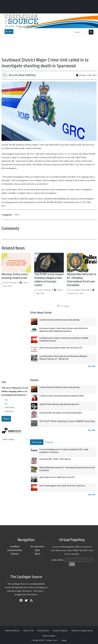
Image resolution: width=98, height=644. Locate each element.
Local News (15, 547)
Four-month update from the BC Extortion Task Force (62, 486)
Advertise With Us (12, 630)
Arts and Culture (37, 547)
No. (6, 404)
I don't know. (10, 407)
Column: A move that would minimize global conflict (62, 396)
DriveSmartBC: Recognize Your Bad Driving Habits (61, 413)
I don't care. (9, 411)
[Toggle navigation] (9, 32)
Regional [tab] (50, 442)
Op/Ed (37, 550)
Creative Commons (60, 630)
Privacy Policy (43, 630)
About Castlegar (49, 636)
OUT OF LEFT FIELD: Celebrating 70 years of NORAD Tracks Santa (67, 421)
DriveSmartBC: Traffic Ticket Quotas (55, 459)
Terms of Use (29, 630)
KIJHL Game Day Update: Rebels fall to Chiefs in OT (61, 348)
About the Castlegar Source (82, 630)
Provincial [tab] (37, 442)
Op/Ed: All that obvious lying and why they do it (59, 404)
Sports (37, 554)
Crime (17, 215)
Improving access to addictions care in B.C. (57, 477)
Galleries (15, 554)
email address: (58, 560)
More (91, 366)
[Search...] (81, 32)
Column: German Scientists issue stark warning (59, 320)
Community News (15, 550)
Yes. (7, 400)
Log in (64, 640)
